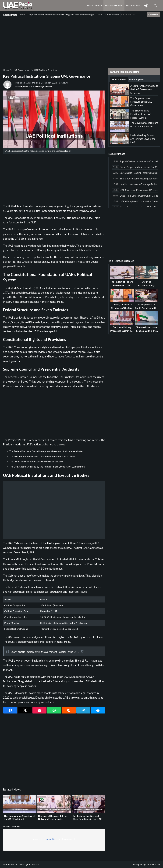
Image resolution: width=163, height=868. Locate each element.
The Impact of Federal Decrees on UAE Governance (122, 285)
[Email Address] (133, 15)
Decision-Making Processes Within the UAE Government (122, 331)
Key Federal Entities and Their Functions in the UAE (87, 818)
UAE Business (133, 5)
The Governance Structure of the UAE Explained (19, 818)
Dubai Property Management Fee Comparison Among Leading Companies (58, 15)
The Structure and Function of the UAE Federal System (141, 114)
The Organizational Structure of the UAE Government (141, 102)
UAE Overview (94, 5)
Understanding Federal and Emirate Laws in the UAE (143, 139)
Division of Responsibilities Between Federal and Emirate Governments (53, 819)
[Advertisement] (81, 43)
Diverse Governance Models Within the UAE (146, 331)
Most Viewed (119, 79)
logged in (51, 839)
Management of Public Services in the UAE (146, 308)
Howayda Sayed (44, 86)
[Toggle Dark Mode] (146, 5)
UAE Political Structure (46, 70)
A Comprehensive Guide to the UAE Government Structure (144, 89)
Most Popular (137, 79)
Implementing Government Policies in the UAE (52, 652)
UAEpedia (23, 86)
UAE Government (114, 5)
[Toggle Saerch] (155, 5)
